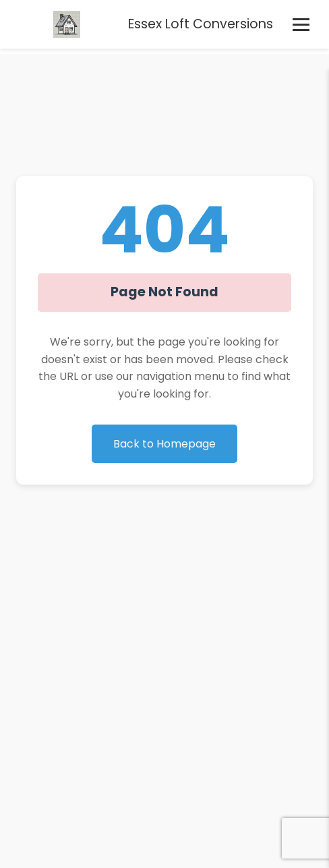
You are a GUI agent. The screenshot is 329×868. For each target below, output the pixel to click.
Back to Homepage (164, 444)
